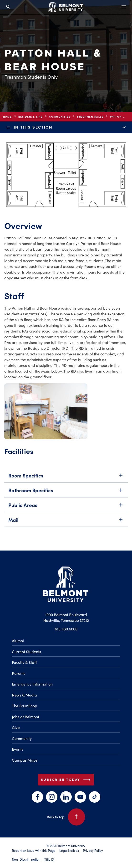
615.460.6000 (66, 629)
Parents (19, 673)
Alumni (18, 641)
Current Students (26, 652)
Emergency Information (32, 684)
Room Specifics (66, 481)
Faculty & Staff (24, 662)
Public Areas (66, 510)
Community (22, 738)
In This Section (66, 127)
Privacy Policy (93, 850)
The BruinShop (25, 706)
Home (8, 117)
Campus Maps (25, 760)
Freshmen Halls (90, 117)
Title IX (49, 859)
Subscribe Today (67, 780)
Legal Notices (69, 850)
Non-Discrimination (26, 859)
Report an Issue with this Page (34, 850)
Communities (60, 117)
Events (18, 749)
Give (16, 727)
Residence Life (30, 117)
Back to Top (66, 817)
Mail (66, 525)
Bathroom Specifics (66, 495)
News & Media (24, 695)
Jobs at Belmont (25, 717)
